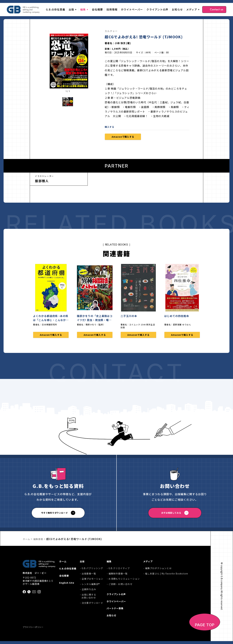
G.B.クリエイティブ (120, 570)
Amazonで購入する (125, 137)
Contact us (216, 9)
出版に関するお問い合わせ (90, 597)
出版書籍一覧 (90, 575)
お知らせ (177, 9)
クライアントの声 (157, 9)
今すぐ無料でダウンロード (55, 514)
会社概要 (97, 9)
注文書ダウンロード (94, 604)
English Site (67, 585)
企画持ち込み (90, 591)
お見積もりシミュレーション (125, 580)
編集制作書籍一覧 (119, 575)
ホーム (27, 540)
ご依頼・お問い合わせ (121, 585)
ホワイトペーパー (132, 9)
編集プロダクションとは (158, 570)
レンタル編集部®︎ (92, 585)
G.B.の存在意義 (56, 9)
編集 (83, 9)
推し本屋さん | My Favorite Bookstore (167, 575)
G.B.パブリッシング (94, 570)
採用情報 (112, 9)
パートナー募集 (117, 611)
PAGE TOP (205, 628)
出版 (71, 9)
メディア (192, 9)
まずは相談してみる (171, 514)
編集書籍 (40, 540)
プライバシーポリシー (35, 630)
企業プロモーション (94, 580)
